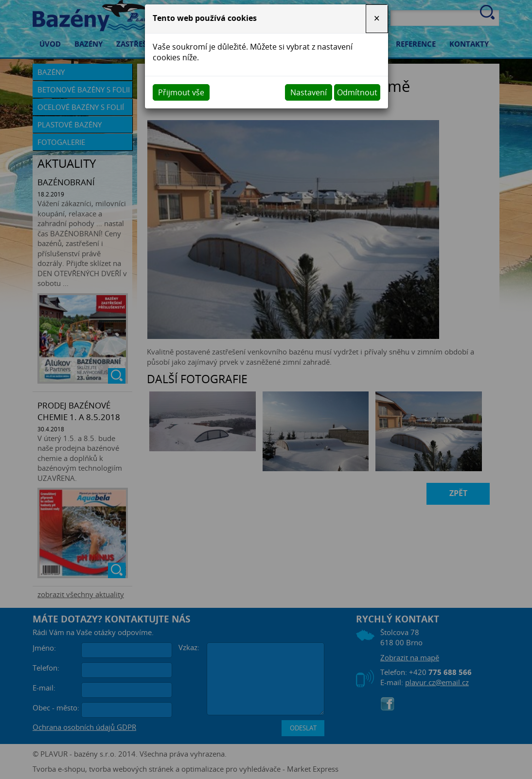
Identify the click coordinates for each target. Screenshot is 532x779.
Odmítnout (357, 92)
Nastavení (309, 92)
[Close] (377, 19)
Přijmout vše (181, 92)
